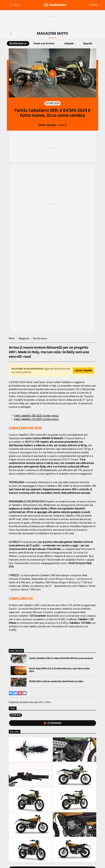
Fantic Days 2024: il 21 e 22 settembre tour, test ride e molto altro (59, 670)
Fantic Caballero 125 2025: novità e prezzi (36, 419)
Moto (12, 338)
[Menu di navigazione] (14, 5)
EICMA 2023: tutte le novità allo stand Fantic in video (56, 682)
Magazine (24, 338)
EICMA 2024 (16, 715)
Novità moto (18, 43)
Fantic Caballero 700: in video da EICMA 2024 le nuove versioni (61, 658)
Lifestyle (70, 43)
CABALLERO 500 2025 (25, 428)
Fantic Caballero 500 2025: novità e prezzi (36, 416)
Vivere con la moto (45, 43)
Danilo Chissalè (30, 702)
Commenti (52, 723)
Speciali (89, 43)
